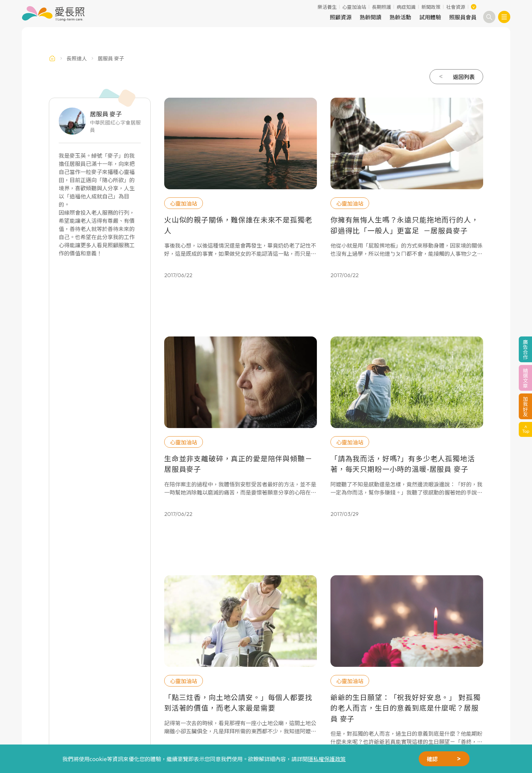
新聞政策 (431, 7)
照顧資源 (341, 17)
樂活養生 (327, 7)
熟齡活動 (400, 17)
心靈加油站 (354, 7)
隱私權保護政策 (327, 759)
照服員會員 (463, 17)
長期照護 (381, 7)
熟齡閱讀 (370, 17)
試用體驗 (430, 17)
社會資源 (456, 7)
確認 (432, 759)
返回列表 (464, 77)
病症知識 (406, 7)
